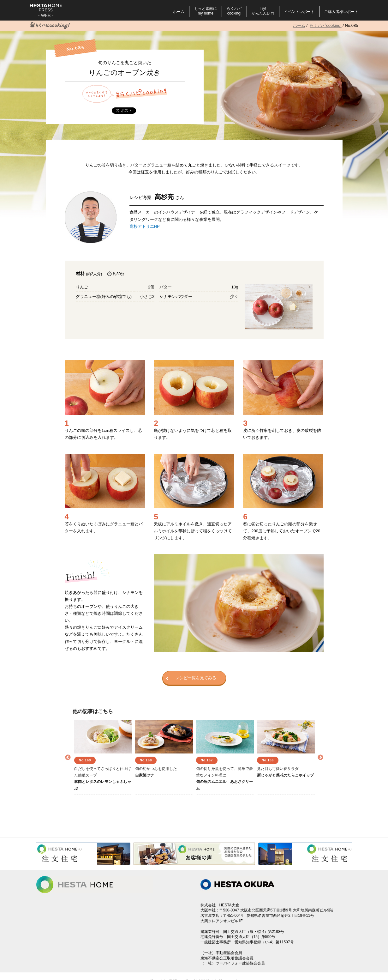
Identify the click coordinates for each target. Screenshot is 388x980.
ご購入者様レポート (341, 12)
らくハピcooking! (234, 11)
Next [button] (320, 758)
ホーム (179, 12)
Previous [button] (68, 758)
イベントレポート (299, 12)
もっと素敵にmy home (206, 11)
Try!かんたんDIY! (263, 11)
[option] (103, 758)
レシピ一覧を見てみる (191, 678)
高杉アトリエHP (145, 226)
